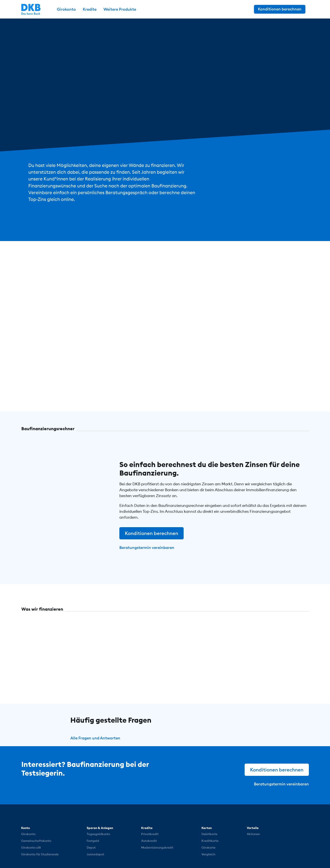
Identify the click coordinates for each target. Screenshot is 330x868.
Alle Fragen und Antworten (95, 738)
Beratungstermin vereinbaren (147, 548)
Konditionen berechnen (151, 533)
